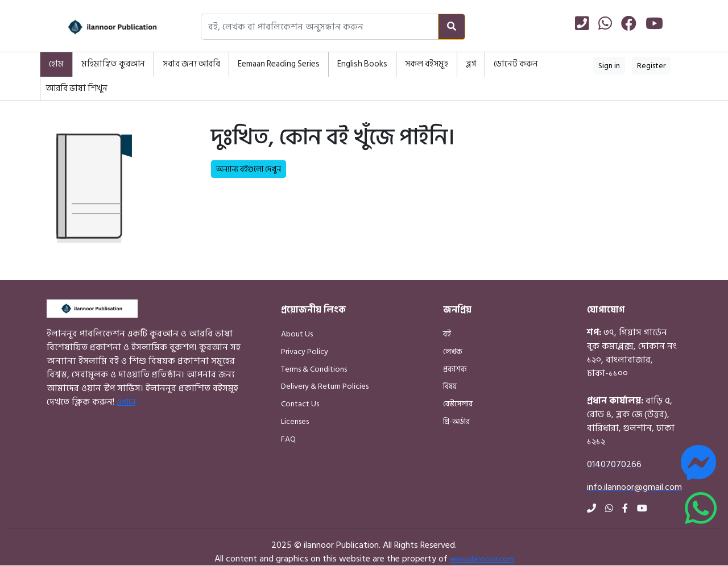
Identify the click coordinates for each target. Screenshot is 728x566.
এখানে (126, 402)
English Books (362, 64)
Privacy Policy (305, 351)
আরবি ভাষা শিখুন (77, 88)
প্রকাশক (455, 369)
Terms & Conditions (314, 369)
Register (651, 66)
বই (447, 334)
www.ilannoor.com (482, 559)
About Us (297, 334)
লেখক (453, 351)
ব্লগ (471, 64)
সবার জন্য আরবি (191, 64)
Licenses (295, 421)
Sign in (609, 66)
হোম (56, 64)
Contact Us (300, 404)
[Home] (100, 27)
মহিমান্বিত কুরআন (113, 64)
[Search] (452, 27)
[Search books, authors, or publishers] (320, 27)
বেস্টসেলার (458, 404)
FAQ (288, 439)
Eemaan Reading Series (279, 64)
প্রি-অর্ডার (456, 421)
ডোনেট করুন (516, 64)
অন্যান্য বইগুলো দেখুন (249, 169)
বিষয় (450, 386)
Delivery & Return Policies (325, 386)
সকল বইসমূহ (427, 64)
